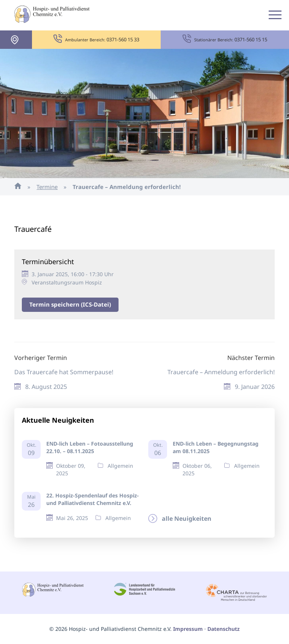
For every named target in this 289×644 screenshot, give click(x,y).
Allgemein (120, 466)
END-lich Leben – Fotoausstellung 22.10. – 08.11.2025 (90, 447)
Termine (47, 187)
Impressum (188, 629)
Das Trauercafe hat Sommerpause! (64, 372)
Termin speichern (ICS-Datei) (70, 304)
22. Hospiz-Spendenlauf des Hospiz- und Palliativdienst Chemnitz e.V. (93, 499)
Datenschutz (224, 629)
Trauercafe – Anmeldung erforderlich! (221, 372)
